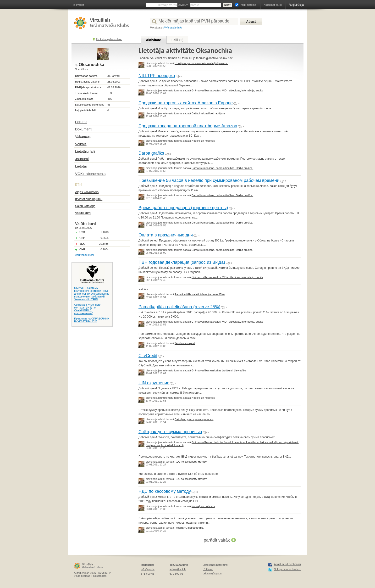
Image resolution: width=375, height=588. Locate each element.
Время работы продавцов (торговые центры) (183, 208)
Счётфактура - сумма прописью (194, 419)
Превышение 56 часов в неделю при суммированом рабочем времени (209, 180)
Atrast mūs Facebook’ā (288, 564)
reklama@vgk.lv (212, 573)
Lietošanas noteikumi (215, 565)
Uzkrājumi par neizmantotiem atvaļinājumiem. (201, 63)
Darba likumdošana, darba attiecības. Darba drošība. (222, 168)
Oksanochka (91, 65)
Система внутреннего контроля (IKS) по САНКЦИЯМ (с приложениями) (87, 309)
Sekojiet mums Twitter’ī (288, 569)
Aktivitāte (153, 40)
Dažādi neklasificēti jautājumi (208, 113)
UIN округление (154, 383)
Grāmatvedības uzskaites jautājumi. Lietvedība (219, 370)
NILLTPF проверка (157, 76)
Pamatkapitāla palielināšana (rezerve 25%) (200, 294)
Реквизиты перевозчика (189, 528)
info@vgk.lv (148, 569)
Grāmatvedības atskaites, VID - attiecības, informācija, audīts (227, 90)
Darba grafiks (151, 153)
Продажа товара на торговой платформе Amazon (188, 126)
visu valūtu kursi (84, 255)
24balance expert (185, 343)
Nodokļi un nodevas (203, 141)
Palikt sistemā (248, 5)
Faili (177, 40)
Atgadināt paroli (273, 5)
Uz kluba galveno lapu (109, 39)
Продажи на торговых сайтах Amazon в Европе (186, 103)
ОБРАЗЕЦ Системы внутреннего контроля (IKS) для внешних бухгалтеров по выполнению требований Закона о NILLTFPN (92, 294)
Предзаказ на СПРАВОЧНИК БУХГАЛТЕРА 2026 (92, 320)
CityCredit (148, 356)
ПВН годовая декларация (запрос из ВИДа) (182, 262)
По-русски (78, 5)
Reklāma (208, 569)
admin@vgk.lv (178, 569)
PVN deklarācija (173, 28)
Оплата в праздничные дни (166, 235)
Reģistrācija (296, 5)
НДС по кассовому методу (191, 462)
